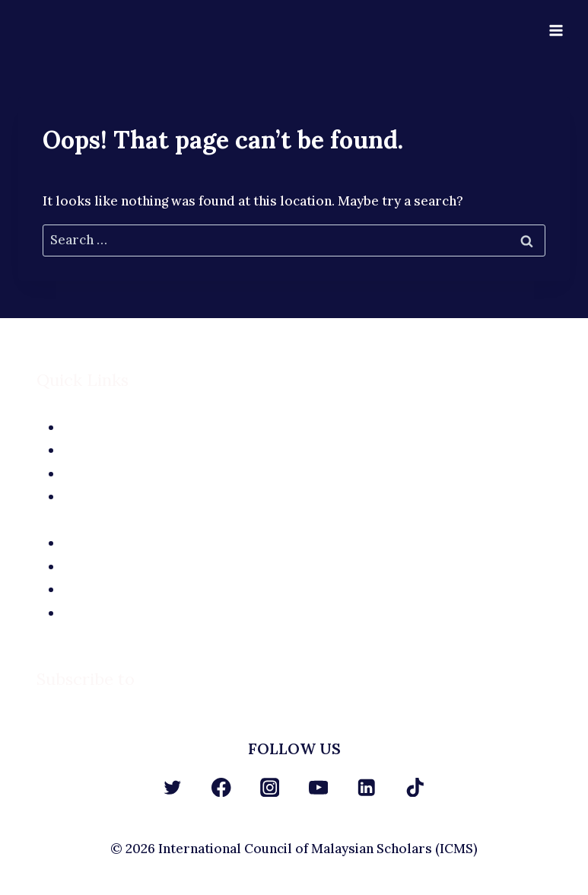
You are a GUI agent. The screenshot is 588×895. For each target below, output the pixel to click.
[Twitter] (173, 787)
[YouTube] (318, 787)
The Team (307, 450)
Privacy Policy (307, 589)
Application (307, 473)
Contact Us (307, 496)
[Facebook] (221, 787)
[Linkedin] (367, 787)
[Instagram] (270, 787)
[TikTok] (415, 787)
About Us (307, 427)
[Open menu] (556, 30)
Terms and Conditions (307, 613)
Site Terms (307, 566)
